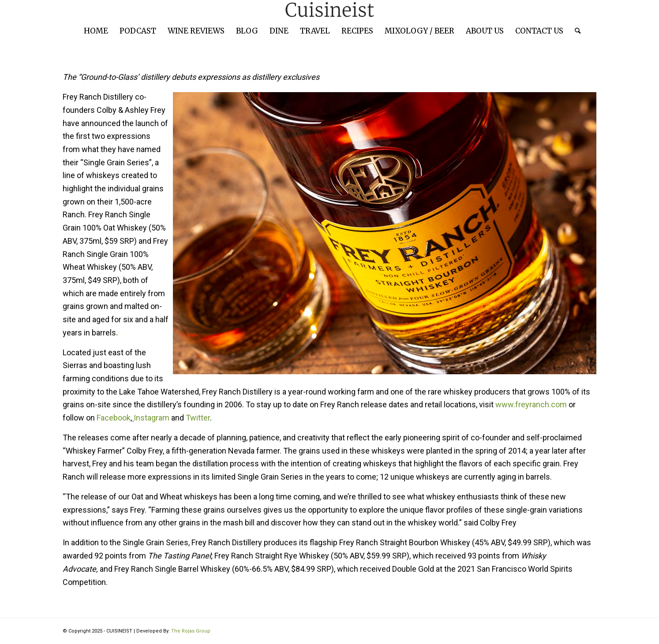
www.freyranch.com (531, 404)
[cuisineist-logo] (329, 10)
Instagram (152, 418)
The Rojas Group (191, 631)
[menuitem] (96, 31)
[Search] (575, 31)
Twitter (198, 418)
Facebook (113, 418)
